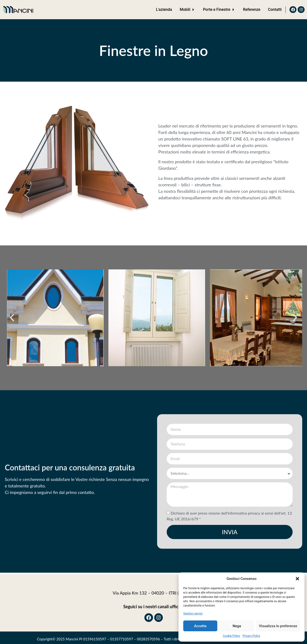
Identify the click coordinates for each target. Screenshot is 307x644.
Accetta (200, 626)
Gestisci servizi (193, 614)
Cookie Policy (231, 636)
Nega (237, 626)
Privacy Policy (251, 636)
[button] (297, 579)
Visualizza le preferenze (278, 626)
